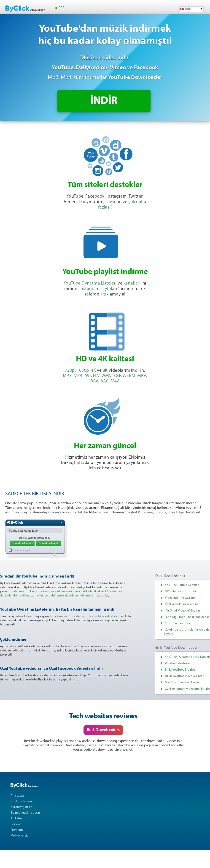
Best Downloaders (103, 730)
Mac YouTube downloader (182, 683)
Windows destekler (178, 663)
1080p (83, 371)
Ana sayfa (17, 796)
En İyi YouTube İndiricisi (180, 670)
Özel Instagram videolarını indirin (187, 689)
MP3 (67, 376)
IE (169, 512)
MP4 (78, 376)
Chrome (147, 512)
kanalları (132, 283)
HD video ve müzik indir (181, 592)
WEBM (129, 376)
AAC (105, 381)
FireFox (160, 512)
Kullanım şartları (22, 807)
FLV (96, 376)
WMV (106, 376)
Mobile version (20, 836)
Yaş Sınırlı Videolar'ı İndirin (182, 611)
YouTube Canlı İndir (178, 624)
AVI (88, 376)
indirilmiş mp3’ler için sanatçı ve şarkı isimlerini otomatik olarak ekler (58, 592)
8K (105, 371)
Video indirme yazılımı (180, 598)
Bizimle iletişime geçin (25, 813)
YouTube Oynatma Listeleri (90, 283)
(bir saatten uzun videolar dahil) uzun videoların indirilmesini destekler (61, 596)
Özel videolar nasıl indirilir (182, 604)
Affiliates (16, 819)
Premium (17, 830)
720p (70, 371)
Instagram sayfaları (98, 289)
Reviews (16, 824)
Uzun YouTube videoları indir (184, 676)
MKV (142, 376)
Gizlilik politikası (21, 801)
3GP (117, 376)
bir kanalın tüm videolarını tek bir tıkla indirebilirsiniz (88, 616)
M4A (115, 381)
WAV (94, 381)
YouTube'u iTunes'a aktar (182, 585)
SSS (61, 8)
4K (93, 371)
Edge (180, 512)
